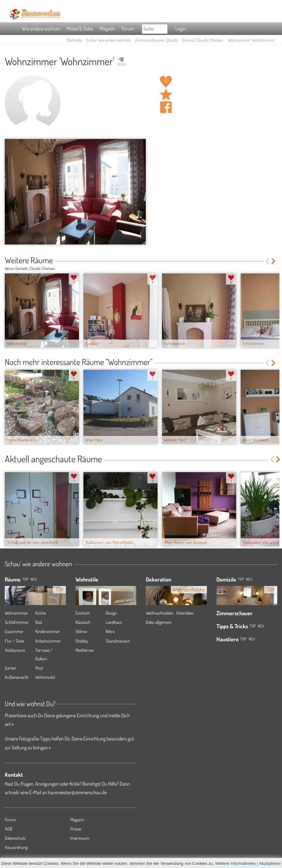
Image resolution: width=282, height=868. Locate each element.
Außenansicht (17, 677)
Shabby (82, 641)
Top (241, 579)
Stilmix (81, 631)
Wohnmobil (45, 677)
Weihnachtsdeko (160, 613)
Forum (128, 29)
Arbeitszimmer (48, 641)
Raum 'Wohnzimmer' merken (166, 94)
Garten (11, 668)
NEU (34, 579)
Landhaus (114, 622)
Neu (249, 579)
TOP (25, 579)
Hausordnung (16, 847)
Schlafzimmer (17, 622)
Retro (110, 631)
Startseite (74, 40)
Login (181, 29)
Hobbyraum (15, 650)
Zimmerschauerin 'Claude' (157, 40)
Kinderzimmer (48, 631)
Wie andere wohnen (41, 29)
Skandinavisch (118, 641)
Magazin (107, 29)
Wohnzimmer (16, 613)
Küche (41, 613)
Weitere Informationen (236, 863)
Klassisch (83, 622)
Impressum (80, 838)
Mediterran (85, 650)
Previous (267, 261)
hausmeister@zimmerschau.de (77, 792)
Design (111, 613)
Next (274, 261)
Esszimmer (14, 631)
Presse (76, 829)
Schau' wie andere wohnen (109, 40)
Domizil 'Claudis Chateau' (203, 40)
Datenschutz (15, 838)
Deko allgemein (159, 622)
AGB (9, 829)
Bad (39, 622)
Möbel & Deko (80, 29)
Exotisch (83, 613)
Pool (39, 668)
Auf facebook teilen (166, 107)
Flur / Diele (14, 641)
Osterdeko (185, 613)
